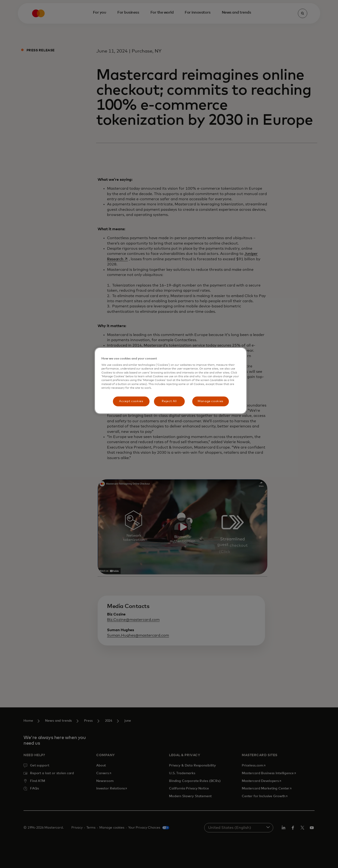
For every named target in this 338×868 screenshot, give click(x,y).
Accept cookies (131, 401)
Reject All (169, 401)
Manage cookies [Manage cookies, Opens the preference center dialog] (210, 401)
